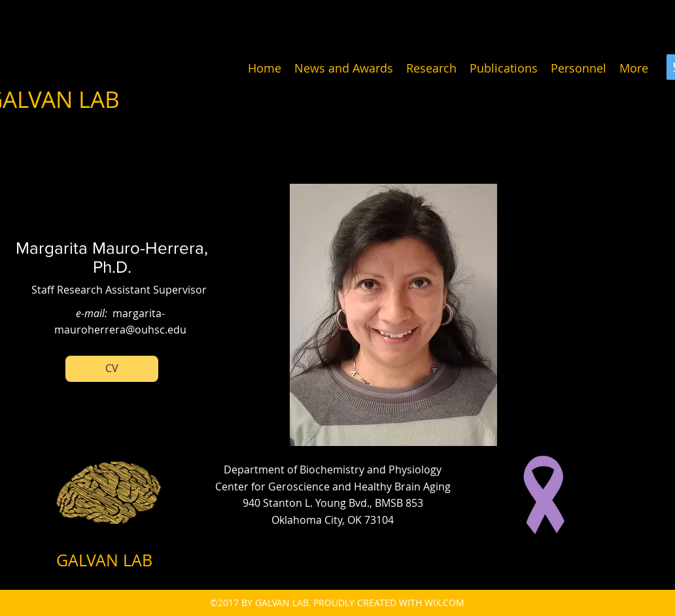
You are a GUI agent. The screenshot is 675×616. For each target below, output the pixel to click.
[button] (112, 369)
